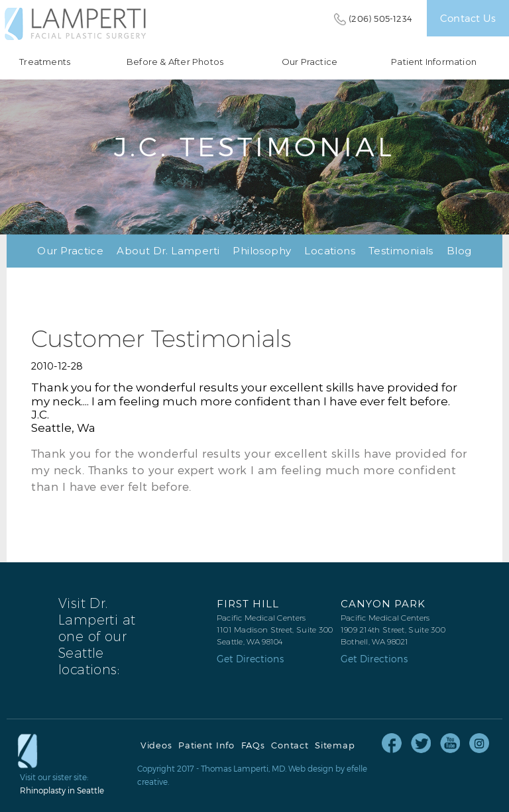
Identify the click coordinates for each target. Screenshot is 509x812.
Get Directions (250, 659)
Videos (156, 745)
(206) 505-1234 (380, 19)
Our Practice (310, 62)
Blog (459, 251)
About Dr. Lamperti (168, 251)
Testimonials (401, 251)
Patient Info (206, 745)
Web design (311, 768)
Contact (290, 745)
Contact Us (468, 18)
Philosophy (262, 251)
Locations (330, 251)
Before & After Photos (175, 62)
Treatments (45, 62)
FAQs (253, 745)
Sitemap (335, 745)
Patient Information (434, 62)
